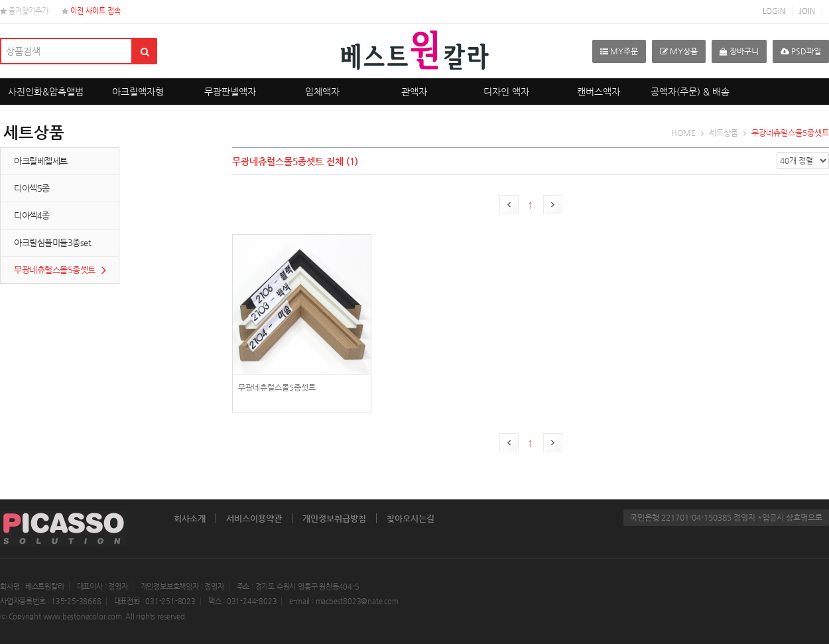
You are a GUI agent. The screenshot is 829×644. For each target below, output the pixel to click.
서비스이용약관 (254, 518)
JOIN (807, 11)
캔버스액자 (599, 92)
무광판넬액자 (230, 92)
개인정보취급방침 (334, 518)
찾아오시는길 (411, 518)
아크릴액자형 (138, 92)
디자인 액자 (506, 92)
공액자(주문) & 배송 (690, 92)
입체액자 (322, 92)
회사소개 (190, 518)
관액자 (414, 92)
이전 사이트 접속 (91, 11)
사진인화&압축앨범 (46, 92)
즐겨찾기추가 (24, 11)
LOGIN (774, 11)
